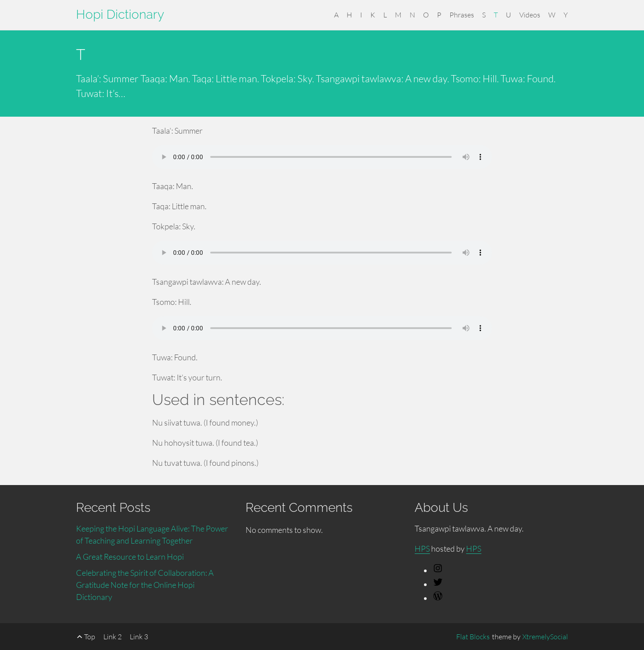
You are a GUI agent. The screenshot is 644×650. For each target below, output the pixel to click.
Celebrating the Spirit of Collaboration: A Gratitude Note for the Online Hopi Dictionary (145, 585)
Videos (530, 15)
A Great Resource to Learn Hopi (130, 557)
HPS (422, 549)
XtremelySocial (545, 637)
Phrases (462, 15)
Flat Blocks (473, 637)
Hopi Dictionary (120, 15)
